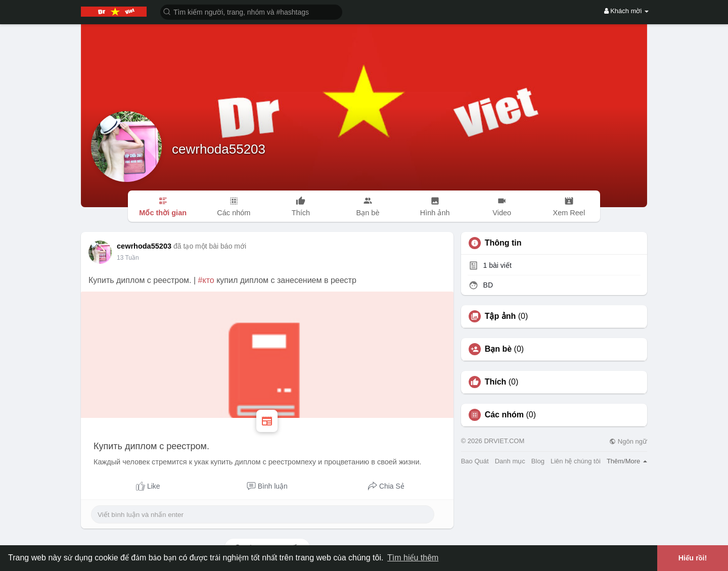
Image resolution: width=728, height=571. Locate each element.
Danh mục (510, 461)
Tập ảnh (500, 316)
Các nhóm (504, 415)
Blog (538, 461)
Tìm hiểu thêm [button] (413, 558)
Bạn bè (498, 349)
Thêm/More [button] (627, 461)
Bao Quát (475, 461)
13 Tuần (128, 258)
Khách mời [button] (626, 11)
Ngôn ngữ (628, 441)
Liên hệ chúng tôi (576, 461)
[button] (251, 11)
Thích (496, 382)
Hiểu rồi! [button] (693, 558)
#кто (206, 280)
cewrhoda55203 (219, 149)
